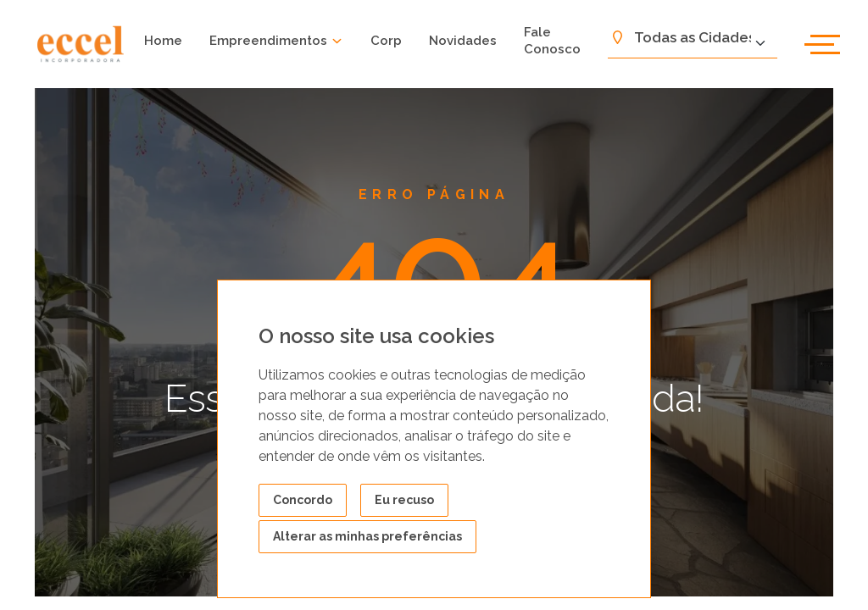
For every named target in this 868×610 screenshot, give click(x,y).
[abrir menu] (822, 44)
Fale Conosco (552, 41)
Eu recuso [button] (404, 500)
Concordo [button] (303, 500)
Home (163, 41)
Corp (386, 41)
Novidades (463, 41)
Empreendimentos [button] (276, 41)
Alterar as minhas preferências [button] (367, 536)
